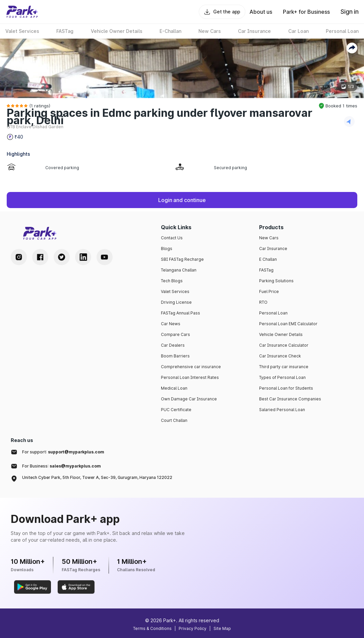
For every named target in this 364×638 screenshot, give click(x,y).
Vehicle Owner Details (281, 334)
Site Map (222, 628)
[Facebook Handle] (40, 257)
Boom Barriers (175, 356)
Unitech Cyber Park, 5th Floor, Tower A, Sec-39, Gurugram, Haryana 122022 (97, 477)
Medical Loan (174, 388)
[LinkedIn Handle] (83, 257)
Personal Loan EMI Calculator (288, 324)
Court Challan (174, 420)
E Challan (268, 259)
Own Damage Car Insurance (189, 399)
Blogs (167, 249)
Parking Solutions (276, 281)
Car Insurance (273, 249)
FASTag (266, 270)
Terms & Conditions (152, 628)
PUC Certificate (176, 410)
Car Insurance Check (280, 356)
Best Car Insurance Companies (290, 399)
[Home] (22, 12)
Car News (171, 324)
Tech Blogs (172, 281)
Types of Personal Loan (282, 377)
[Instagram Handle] (19, 257)
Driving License (176, 302)
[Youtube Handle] (105, 257)
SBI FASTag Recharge (182, 259)
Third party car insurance (284, 367)
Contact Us (172, 238)
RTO (263, 302)
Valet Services (175, 291)
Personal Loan (273, 313)
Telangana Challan (179, 270)
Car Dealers (173, 345)
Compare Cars (175, 334)
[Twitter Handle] (62, 257)
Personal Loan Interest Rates (190, 377)
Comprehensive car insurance (191, 367)
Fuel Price (269, 291)
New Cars (269, 238)
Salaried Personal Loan (282, 410)
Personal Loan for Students (286, 388)
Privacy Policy (193, 628)
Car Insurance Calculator (284, 345)
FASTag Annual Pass (180, 313)
